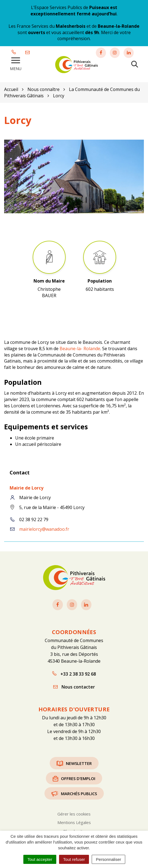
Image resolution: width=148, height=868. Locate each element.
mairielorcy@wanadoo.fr (44, 528)
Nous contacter (74, 686)
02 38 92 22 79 (34, 519)
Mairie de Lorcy (26, 487)
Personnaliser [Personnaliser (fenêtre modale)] (108, 859)
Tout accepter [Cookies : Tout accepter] (40, 859)
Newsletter (74, 762)
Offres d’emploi (74, 777)
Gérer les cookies (74, 813)
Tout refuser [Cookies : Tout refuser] (74, 859)
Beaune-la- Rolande (80, 348)
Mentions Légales (74, 822)
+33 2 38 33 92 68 (74, 673)
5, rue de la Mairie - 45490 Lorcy (52, 507)
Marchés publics (74, 792)
